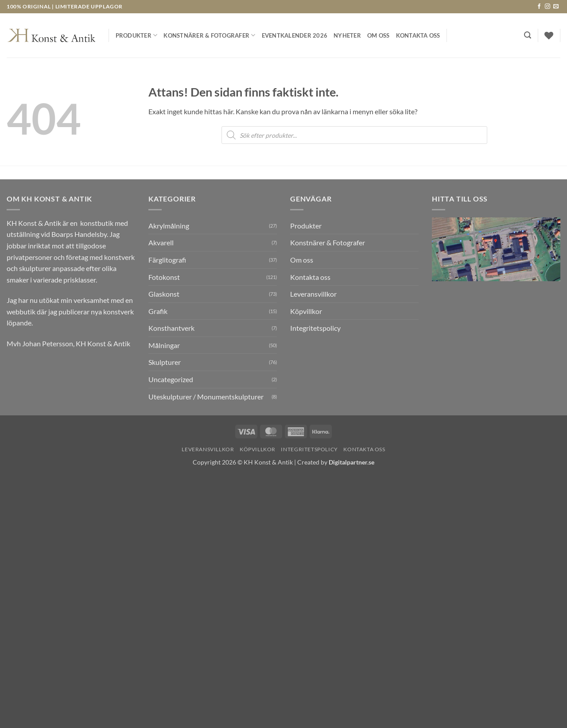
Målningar (164, 345)
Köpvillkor (306, 311)
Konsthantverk (171, 328)
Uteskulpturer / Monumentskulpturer (206, 397)
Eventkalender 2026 (295, 35)
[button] (528, 35)
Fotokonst (164, 277)
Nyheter (347, 35)
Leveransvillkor (313, 294)
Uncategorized (171, 379)
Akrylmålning (169, 226)
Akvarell (161, 242)
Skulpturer (165, 362)
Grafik (158, 311)
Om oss (379, 35)
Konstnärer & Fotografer (209, 35)
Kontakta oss (418, 35)
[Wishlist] (549, 35)
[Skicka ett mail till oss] (556, 7)
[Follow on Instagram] (548, 7)
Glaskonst (164, 294)
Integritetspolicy (315, 328)
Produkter (137, 35)
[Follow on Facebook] (539, 7)
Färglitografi (167, 260)
